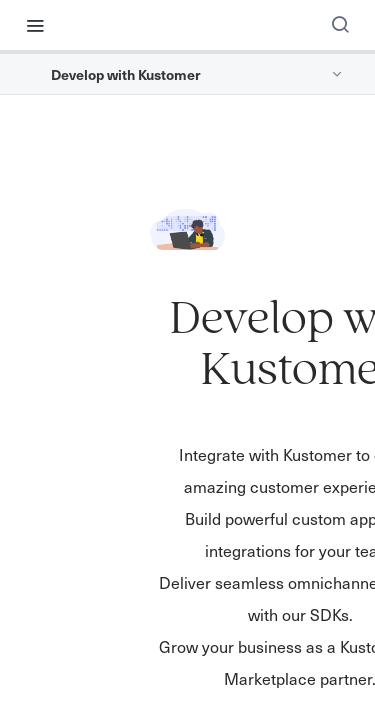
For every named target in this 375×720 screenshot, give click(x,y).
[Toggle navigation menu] (35, 25)
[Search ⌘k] (340, 25)
